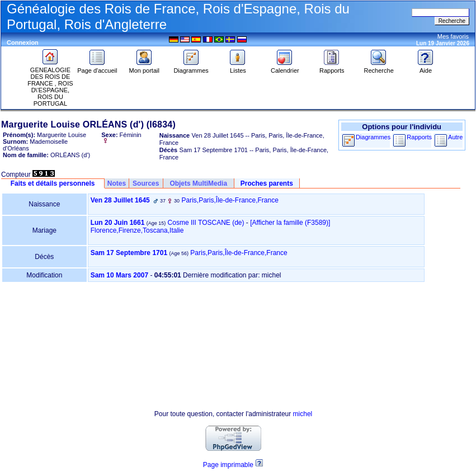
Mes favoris (453, 36)
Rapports (332, 68)
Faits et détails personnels (53, 183)
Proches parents (267, 183)
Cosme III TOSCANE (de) (206, 223)
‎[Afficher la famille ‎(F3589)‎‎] (290, 223)
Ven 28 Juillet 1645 (120, 200)
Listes (238, 68)
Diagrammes (191, 68)
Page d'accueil (97, 68)
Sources (146, 183)
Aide (426, 68)
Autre (455, 137)
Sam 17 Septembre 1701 (129, 253)
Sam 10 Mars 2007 (119, 275)
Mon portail (144, 68)
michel (303, 414)
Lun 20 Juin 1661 (118, 223)
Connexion (23, 43)
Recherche (379, 68)
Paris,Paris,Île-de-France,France (230, 200)
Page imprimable (228, 465)
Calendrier (285, 68)
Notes (117, 183)
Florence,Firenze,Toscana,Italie (137, 230)
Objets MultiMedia (198, 183)
